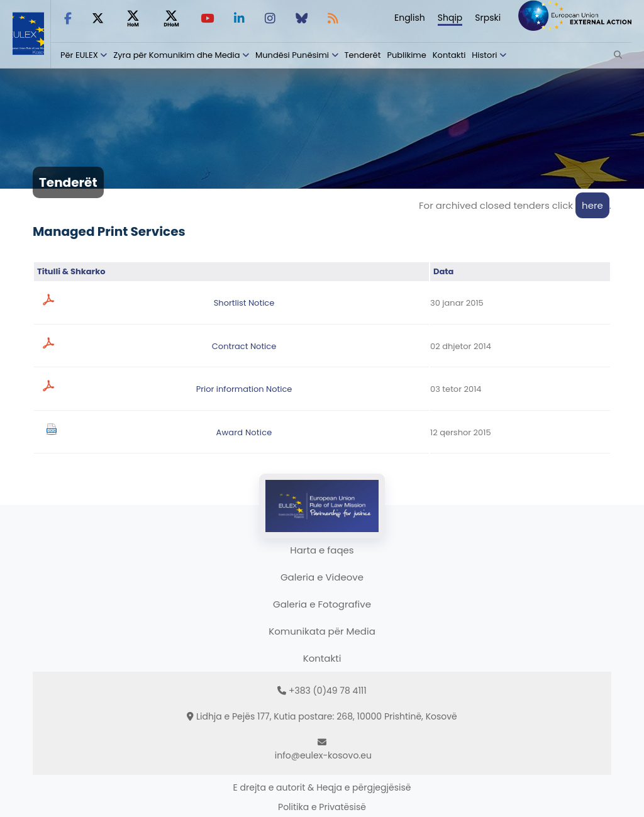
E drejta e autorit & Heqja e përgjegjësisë (322, 787)
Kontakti (449, 55)
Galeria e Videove (322, 577)
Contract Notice (244, 346)
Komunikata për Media (322, 631)
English (410, 18)
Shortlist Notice (244, 303)
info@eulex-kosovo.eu (323, 755)
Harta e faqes (322, 550)
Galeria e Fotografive (322, 604)
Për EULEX (79, 55)
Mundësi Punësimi (292, 55)
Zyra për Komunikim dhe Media (176, 55)
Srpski (488, 18)
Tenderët (363, 55)
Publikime (406, 55)
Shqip (450, 18)
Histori (484, 55)
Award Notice (244, 432)
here (592, 205)
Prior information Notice (244, 389)
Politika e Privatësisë (322, 807)
